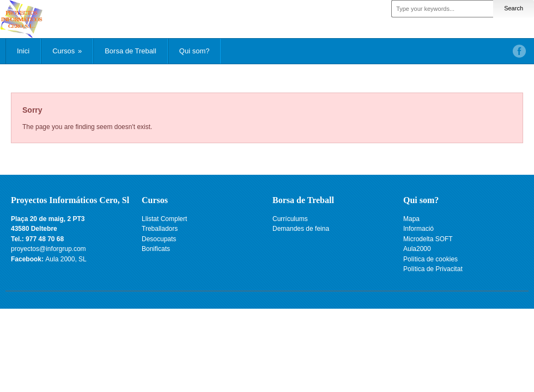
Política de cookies (430, 259)
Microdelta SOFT (428, 239)
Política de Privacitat (433, 269)
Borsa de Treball (131, 51)
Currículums (290, 219)
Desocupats (159, 239)
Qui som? (195, 51)
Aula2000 (417, 249)
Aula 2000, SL (66, 259)
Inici (23, 51)
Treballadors (160, 229)
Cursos (67, 51)
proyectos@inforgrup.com (48, 249)
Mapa (411, 219)
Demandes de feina (301, 229)
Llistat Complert (164, 219)
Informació (418, 229)
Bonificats (156, 249)
